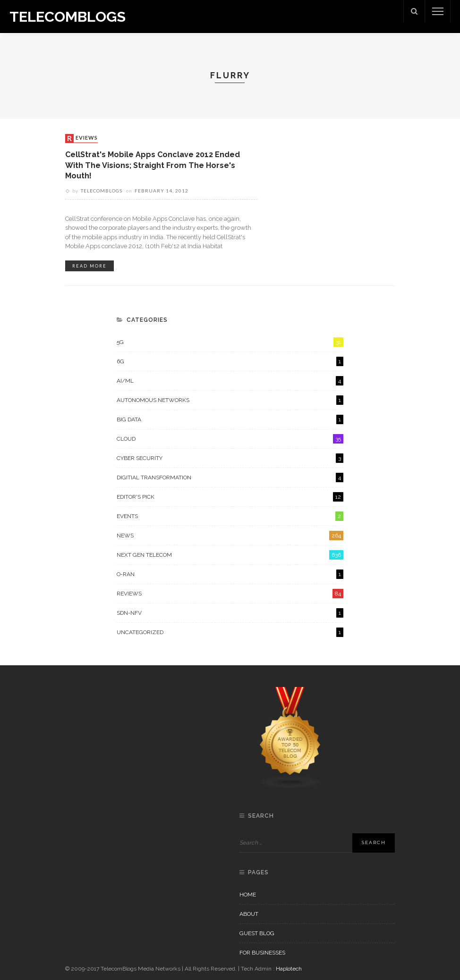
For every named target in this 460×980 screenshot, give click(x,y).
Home (248, 895)
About (249, 914)
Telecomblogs (102, 191)
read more (89, 266)
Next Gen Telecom (230, 555)
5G (230, 342)
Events (230, 516)
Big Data (230, 419)
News (230, 536)
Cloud (230, 439)
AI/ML (230, 381)
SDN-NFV (230, 613)
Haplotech (289, 969)
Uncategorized (230, 632)
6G (230, 361)
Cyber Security (230, 458)
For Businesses (262, 953)
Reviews (82, 138)
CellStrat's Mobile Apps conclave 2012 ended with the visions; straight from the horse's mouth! (153, 165)
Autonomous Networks (230, 400)
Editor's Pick (230, 497)
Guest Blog (257, 933)
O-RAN (230, 574)
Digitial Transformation (230, 477)
